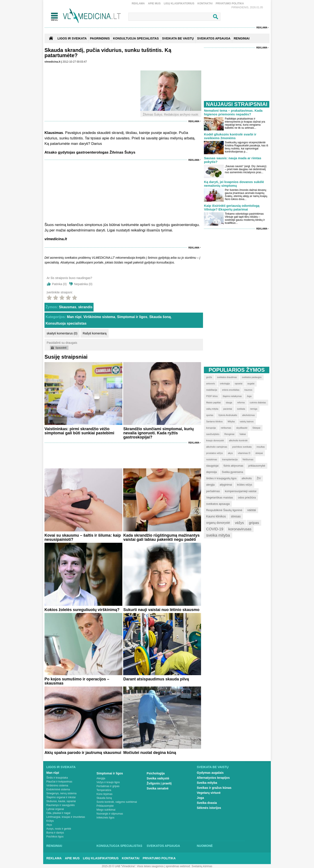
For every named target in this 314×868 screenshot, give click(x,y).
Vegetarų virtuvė (209, 793)
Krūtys (50, 821)
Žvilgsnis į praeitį (159, 783)
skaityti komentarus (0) (62, 333)
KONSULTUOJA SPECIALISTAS (136, 38)
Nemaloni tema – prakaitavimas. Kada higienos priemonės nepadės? (233, 112)
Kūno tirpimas (105, 794)
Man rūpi (74, 317)
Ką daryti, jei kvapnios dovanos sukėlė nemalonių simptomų (234, 184)
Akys (49, 825)
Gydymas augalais (210, 773)
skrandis (85, 307)
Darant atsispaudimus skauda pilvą (156, 679)
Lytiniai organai (55, 809)
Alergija (101, 778)
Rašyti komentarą (95, 333)
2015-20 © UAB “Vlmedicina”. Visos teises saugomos (133, 866)
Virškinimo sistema (99, 317)
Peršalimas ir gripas (108, 786)
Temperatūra (104, 790)
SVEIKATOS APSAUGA (214, 38)
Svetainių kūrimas (202, 866)
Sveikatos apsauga (163, 846)
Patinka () (59, 284)
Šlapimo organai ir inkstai (61, 797)
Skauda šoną (160, 317)
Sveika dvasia (207, 803)
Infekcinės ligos (106, 818)
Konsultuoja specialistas (66, 323)
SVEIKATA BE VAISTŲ (178, 38)
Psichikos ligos (55, 837)
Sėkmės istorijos (209, 808)
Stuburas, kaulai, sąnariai (61, 801)
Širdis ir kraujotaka (57, 778)
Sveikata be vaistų (213, 767)
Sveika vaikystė (158, 778)
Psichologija (156, 773)
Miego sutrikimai (106, 810)
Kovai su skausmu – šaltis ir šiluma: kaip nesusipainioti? (83, 537)
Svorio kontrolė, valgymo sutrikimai (117, 802)
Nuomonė (205, 846)
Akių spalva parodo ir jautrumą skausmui (83, 753)
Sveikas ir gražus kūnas (214, 788)
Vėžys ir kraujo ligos (108, 782)
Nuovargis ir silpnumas (110, 814)
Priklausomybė (105, 806)
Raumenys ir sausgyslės (61, 805)
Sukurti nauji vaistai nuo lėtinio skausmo (161, 610)
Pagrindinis (100, 38)
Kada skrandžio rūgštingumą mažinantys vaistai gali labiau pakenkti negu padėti (161, 537)
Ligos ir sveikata (72, 38)
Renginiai (54, 846)
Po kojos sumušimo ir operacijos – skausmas (77, 681)
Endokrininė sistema (58, 789)
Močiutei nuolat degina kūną (150, 753)
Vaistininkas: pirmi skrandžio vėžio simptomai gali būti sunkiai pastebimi (79, 431)
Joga (201, 798)
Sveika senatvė (158, 788)
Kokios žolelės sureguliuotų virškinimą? (82, 610)
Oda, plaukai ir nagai (58, 813)
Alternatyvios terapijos (213, 778)
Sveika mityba (207, 783)
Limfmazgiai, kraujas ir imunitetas (66, 817)
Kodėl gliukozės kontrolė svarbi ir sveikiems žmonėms (230, 136)
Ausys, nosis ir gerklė (59, 829)
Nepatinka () (83, 284)
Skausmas (67, 307)
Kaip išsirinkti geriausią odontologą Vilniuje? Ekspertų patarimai (232, 207)
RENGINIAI (242, 38)
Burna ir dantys (55, 833)
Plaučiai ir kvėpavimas (59, 782)
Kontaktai (205, 3)
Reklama (138, 3)
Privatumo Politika (230, 3)
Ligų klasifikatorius (179, 3)
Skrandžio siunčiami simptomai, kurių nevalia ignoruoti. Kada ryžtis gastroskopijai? (158, 433)
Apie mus (154, 3)
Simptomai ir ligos (132, 317)
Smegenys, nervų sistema (61, 793)
